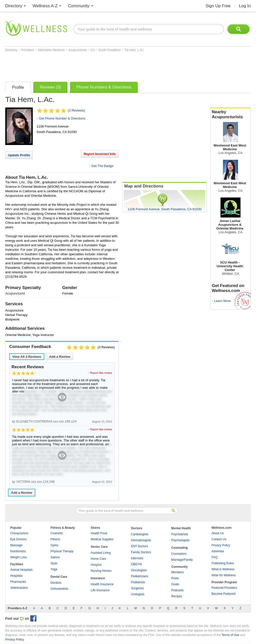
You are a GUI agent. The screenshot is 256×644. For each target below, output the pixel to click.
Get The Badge (102, 166)
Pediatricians (140, 576)
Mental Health (181, 528)
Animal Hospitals (21, 570)
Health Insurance (102, 584)
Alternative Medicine (52, 50)
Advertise (218, 551)
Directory (14, 6)
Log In (245, 6)
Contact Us (219, 539)
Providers (28, 50)
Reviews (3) (50, 87)
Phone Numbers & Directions (104, 87)
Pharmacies (18, 582)
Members (177, 572)
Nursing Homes (101, 571)
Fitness (55, 539)
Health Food (99, 533)
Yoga (54, 569)
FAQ (214, 557)
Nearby (230, 114)
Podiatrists (138, 582)
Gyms (54, 545)
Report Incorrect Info (100, 154)
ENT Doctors (139, 546)
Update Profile (19, 155)
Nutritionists (18, 551)
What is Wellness (223, 569)
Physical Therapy (62, 551)
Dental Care (59, 577)
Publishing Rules (223, 563)
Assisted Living (101, 553)
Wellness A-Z (45, 6)
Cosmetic (57, 533)
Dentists (56, 583)
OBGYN (136, 564)
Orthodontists (59, 589)
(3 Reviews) (76, 110)
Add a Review (60, 357)
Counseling (179, 548)
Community (79, 6)
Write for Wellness (224, 575)
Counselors (179, 554)
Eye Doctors (18, 539)
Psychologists (180, 540)
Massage (16, 545)
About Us (218, 533)
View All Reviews (27, 357)
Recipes (177, 596)
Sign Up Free (218, 6)
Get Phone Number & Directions (62, 118)
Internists (137, 558)
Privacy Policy (221, 545)
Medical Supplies (102, 539)
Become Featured (223, 594)
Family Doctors (141, 552)
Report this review (101, 373)
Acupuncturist (78, 50)
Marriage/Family (182, 560)
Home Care (98, 559)
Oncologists (139, 570)
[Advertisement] (96, 65)
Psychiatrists (180, 534)
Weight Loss (18, 557)
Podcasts (177, 590)
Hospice (96, 565)
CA (93, 50)
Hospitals (16, 576)
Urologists (138, 594)
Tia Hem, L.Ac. (134, 50)
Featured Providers (224, 588)
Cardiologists (140, 534)
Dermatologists (141, 540)
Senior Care (99, 547)
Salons (55, 557)
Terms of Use (230, 635)
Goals (175, 584)
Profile (18, 87)
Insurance (98, 578)
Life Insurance (100, 590)
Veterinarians (19, 588)
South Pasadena (110, 50)
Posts (175, 578)
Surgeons (137, 588)
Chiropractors (19, 533)
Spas (54, 563)
